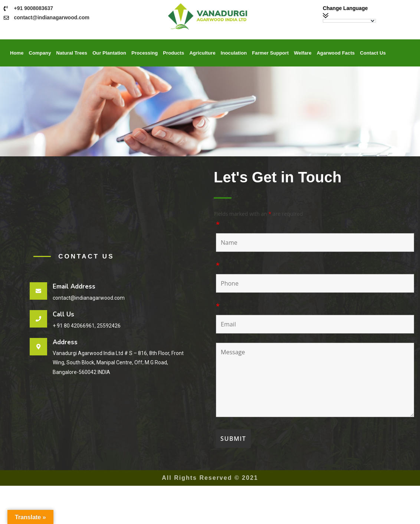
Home (17, 53)
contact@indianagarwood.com (52, 17)
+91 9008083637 (34, 8)
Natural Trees (72, 53)
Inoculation (234, 53)
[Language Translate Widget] (349, 21)
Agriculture (202, 53)
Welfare (303, 53)
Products (173, 53)
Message (315, 380)
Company (40, 53)
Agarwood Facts (336, 53)
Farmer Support (270, 53)
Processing (145, 53)
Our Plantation (109, 53)
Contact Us (373, 53)
